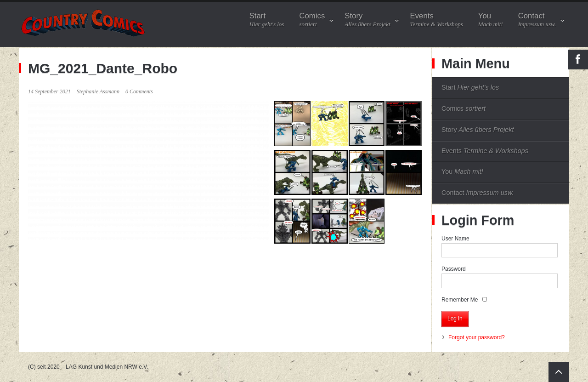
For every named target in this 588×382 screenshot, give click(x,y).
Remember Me (460, 300)
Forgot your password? (477, 337)
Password (454, 269)
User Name (455, 239)
